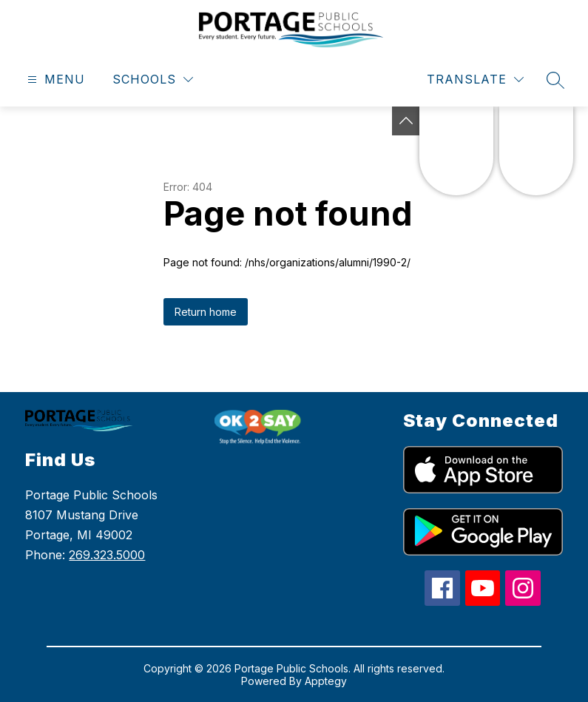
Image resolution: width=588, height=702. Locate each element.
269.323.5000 (107, 555)
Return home (206, 312)
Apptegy (326, 681)
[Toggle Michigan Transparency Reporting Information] (406, 121)
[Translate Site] (475, 80)
